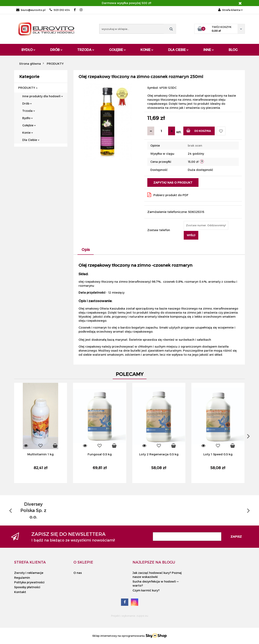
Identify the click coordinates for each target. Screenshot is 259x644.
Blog (233, 50)
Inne (209, 50)
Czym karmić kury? (146, 590)
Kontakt (20, 592)
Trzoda (86, 50)
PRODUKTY (28, 88)
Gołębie (117, 50)
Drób (56, 50)
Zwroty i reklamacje (29, 573)
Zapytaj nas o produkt (173, 182)
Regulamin (22, 578)
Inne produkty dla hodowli (43, 96)
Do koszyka (199, 131)
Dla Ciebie (178, 50)
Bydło (28, 50)
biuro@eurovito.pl (31, 10)
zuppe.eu (142, 616)
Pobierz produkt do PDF (168, 195)
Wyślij (191, 235)
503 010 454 (60, 10)
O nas (78, 573)
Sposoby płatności (27, 587)
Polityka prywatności (29, 582)
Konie (147, 50)
